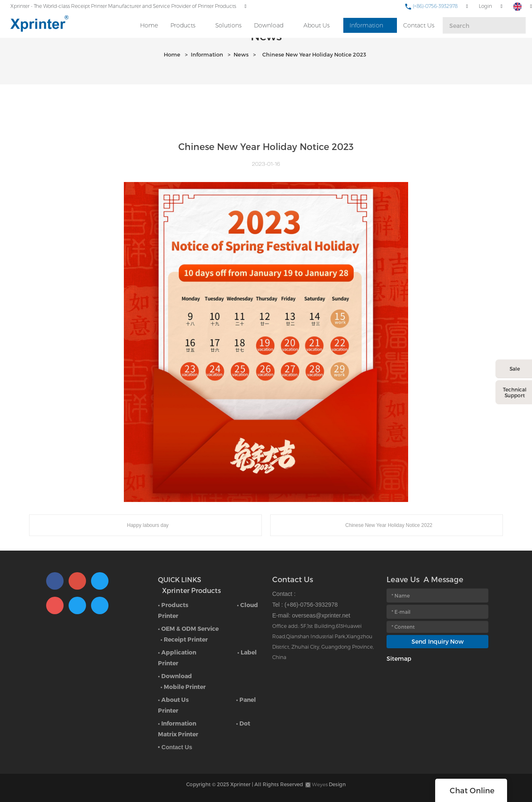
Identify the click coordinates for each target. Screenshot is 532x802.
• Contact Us (175, 747)
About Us (316, 25)
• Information (177, 723)
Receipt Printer (186, 639)
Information (366, 25)
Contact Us (419, 25)
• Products (173, 605)
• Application (177, 652)
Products (183, 25)
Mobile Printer (185, 687)
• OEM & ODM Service (188, 629)
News (241, 54)
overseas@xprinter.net (321, 615)
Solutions (228, 25)
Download (269, 25)
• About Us (173, 700)
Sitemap (399, 658)
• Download (175, 676)
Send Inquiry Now (438, 641)
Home (149, 25)
